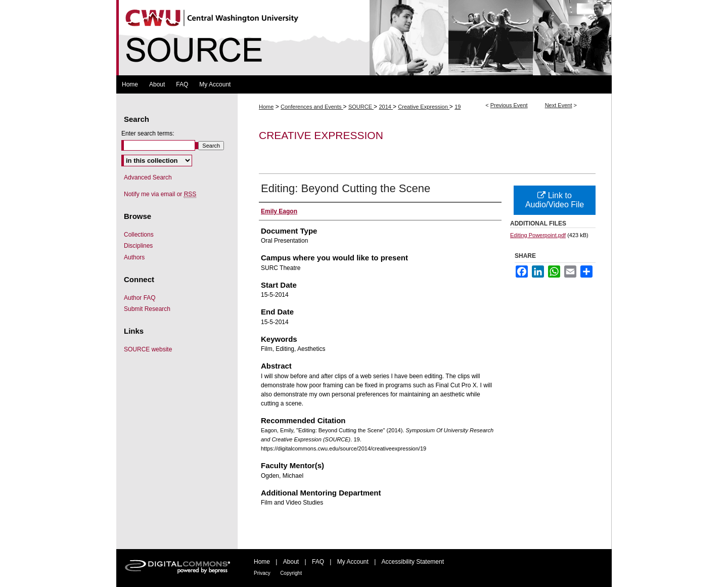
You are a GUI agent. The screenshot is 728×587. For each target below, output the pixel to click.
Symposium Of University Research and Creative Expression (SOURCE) (364, 38)
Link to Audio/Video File (555, 200)
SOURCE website (148, 349)
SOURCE (361, 107)
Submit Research (147, 309)
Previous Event (509, 105)
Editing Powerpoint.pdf (538, 235)
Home (266, 107)
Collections (139, 235)
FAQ (318, 562)
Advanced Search (148, 177)
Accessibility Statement (413, 562)
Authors (134, 257)
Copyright (291, 573)
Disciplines (138, 246)
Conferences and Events (312, 107)
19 (458, 107)
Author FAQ (140, 298)
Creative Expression (424, 107)
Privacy (262, 573)
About (291, 562)
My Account (353, 562)
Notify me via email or (160, 194)
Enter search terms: (148, 133)
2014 (386, 107)
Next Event (559, 105)
